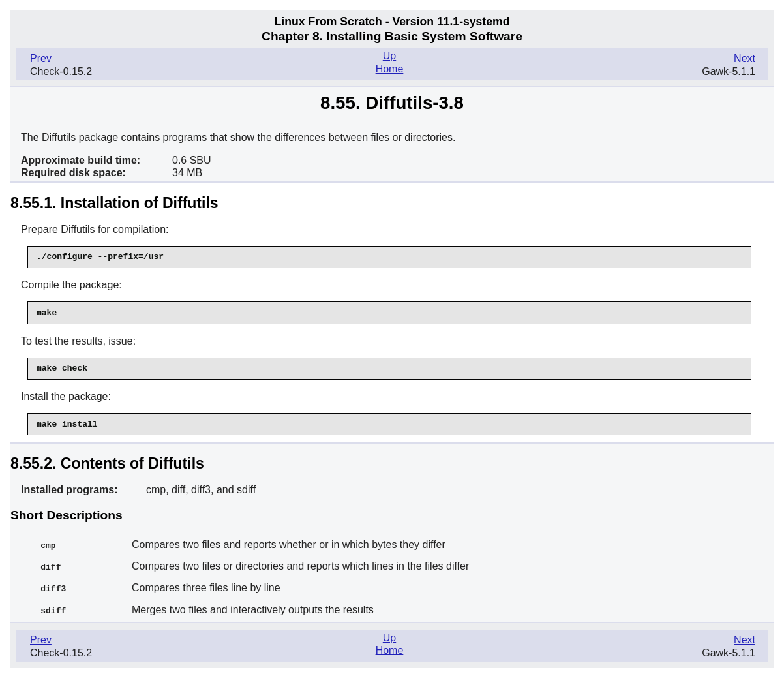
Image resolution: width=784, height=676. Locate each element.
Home (390, 69)
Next (745, 58)
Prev (41, 58)
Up (389, 56)
